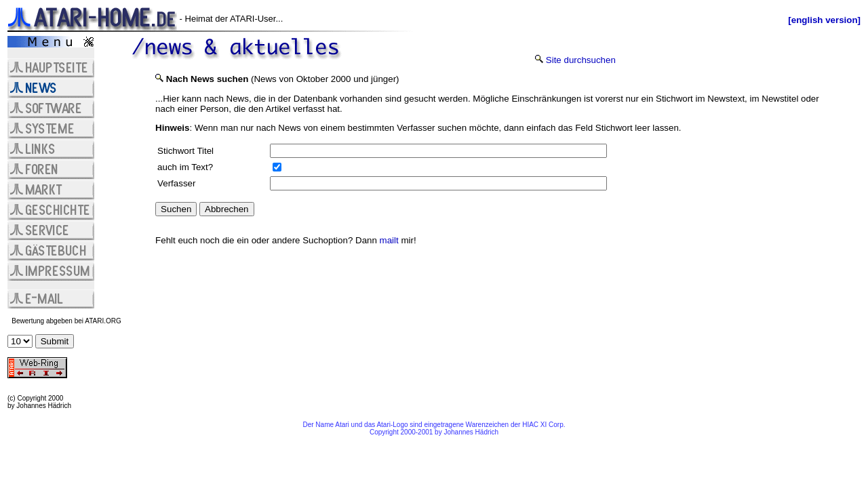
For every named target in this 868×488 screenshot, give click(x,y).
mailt (389, 240)
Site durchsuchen (581, 60)
